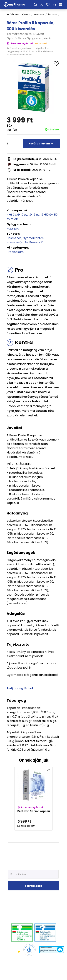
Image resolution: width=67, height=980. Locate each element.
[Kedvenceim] (48, 4)
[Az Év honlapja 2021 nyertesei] (29, 950)
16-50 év (47, 215)
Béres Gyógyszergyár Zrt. (36, 38)
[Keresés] (35, 4)
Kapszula (13, 229)
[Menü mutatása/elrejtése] (62, 4)
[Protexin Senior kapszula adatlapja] (33, 799)
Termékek (39, 14)
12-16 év (34, 215)
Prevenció (36, 242)
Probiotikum (15, 252)
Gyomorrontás (33, 238)
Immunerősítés (17, 242)
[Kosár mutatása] (54, 4)
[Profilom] (42, 4)
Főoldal (26, 14)
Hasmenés (14, 238)
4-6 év (11, 215)
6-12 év (22, 215)
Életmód (53, 14)
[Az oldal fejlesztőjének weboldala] (33, 974)
